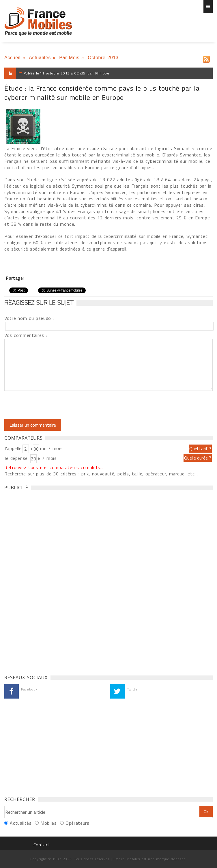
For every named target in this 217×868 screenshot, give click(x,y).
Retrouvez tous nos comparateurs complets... (54, 467)
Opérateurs (77, 823)
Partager (15, 278)
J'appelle (13, 448)
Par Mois (69, 58)
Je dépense (17, 458)
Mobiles (48, 823)
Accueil (12, 58)
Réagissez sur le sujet (39, 302)
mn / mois (51, 448)
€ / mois (47, 458)
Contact (42, 845)
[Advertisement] (48, 581)
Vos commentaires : (26, 335)
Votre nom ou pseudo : (29, 318)
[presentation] (53, 405)
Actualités (40, 58)
